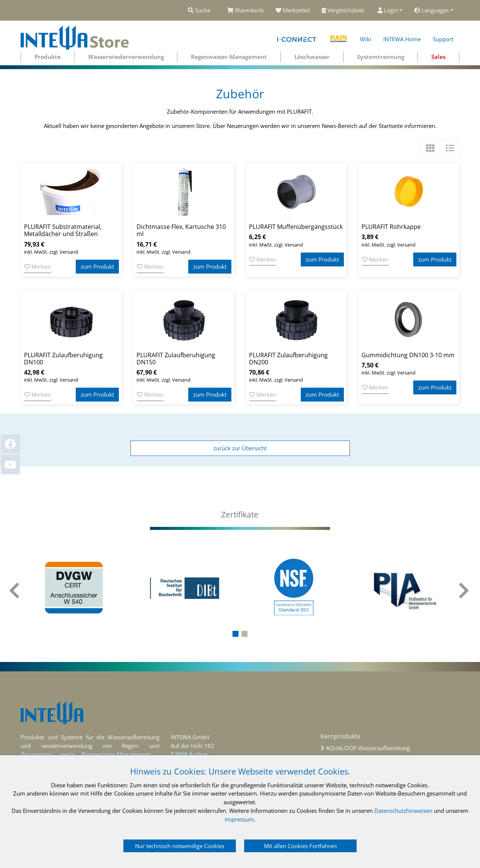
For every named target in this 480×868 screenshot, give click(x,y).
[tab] (240, 515)
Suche (199, 10)
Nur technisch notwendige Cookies (180, 846)
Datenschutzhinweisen (403, 811)
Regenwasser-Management (229, 57)
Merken (38, 266)
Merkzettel (293, 10)
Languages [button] (432, 10)
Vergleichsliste (344, 10)
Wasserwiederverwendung (126, 57)
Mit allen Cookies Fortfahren (300, 846)
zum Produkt (97, 266)
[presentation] (15, 591)
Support (443, 39)
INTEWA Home (402, 39)
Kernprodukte (340, 736)
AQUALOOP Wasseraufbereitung (368, 748)
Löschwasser (312, 57)
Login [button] (388, 10)
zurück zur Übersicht (240, 448)
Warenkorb (245, 10)
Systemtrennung (381, 57)
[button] (235, 634)
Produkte (48, 57)
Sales (438, 57)
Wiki (366, 39)
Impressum (239, 819)
